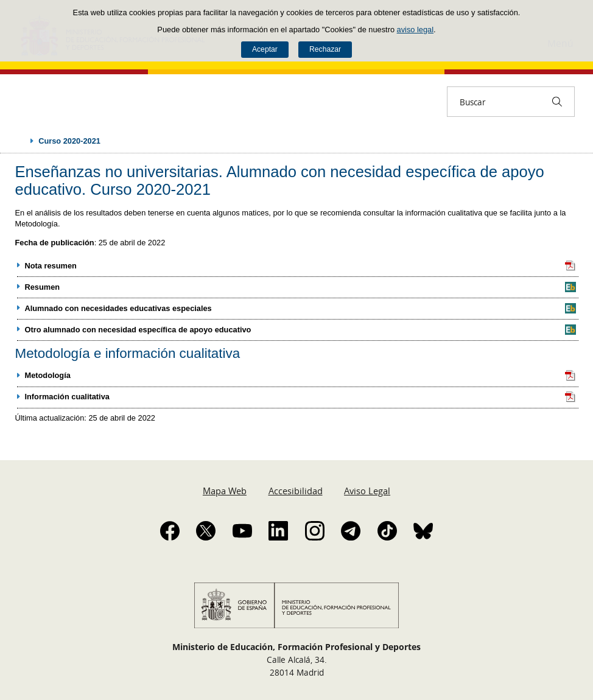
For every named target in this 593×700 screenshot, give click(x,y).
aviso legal (415, 30)
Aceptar (265, 49)
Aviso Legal (367, 491)
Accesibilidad (296, 491)
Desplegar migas (19, 141)
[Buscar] (557, 102)
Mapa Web (225, 491)
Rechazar (325, 49)
